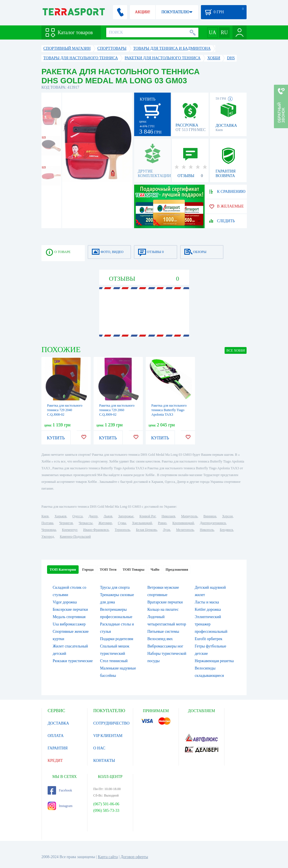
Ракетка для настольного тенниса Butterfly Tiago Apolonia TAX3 (169, 410)
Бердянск (226, 530)
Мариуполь (189, 516)
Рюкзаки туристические (73, 661)
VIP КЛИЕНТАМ (108, 736)
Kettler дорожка (208, 609)
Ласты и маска (207, 602)
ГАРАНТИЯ (58, 748)
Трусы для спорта (115, 587)
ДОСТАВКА (58, 723)
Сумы (122, 523)
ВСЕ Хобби (236, 350)
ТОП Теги (108, 569)
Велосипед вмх (160, 639)
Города (88, 569)
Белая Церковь (146, 530)
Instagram (60, 806)
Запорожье (126, 516)
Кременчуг (70, 530)
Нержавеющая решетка (214, 661)
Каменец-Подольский (75, 536)
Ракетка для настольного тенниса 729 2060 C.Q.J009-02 (117, 410)
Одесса (77, 516)
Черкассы (86, 523)
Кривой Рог (148, 516)
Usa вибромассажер (69, 624)
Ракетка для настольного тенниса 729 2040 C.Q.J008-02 (65, 410)
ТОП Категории (63, 569)
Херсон (227, 516)
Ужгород (48, 536)
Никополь (207, 530)
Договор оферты (134, 857)
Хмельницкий (142, 523)
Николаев (168, 516)
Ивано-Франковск (96, 530)
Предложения (177, 569)
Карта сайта (108, 857)
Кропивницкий (183, 523)
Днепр (93, 516)
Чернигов (66, 523)
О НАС (99, 748)
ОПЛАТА (56, 736)
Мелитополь (185, 530)
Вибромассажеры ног (165, 646)
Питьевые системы (163, 632)
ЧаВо (155, 569)
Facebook (60, 790)
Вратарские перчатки (165, 602)
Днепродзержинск (213, 523)
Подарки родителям (117, 639)
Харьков (60, 516)
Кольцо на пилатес (163, 609)
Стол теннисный (114, 661)
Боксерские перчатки (70, 609)
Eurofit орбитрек (209, 639)
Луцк (167, 530)
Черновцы (49, 530)
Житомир (105, 523)
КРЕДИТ (55, 761)
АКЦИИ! (143, 12)
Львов (108, 516)
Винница (210, 516)
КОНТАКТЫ (104, 761)
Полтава (47, 523)
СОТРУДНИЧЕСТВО (111, 723)
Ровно (162, 523)
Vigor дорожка (65, 602)
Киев (45, 516)
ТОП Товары (133, 569)
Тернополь (122, 530)
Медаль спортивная (69, 617)
